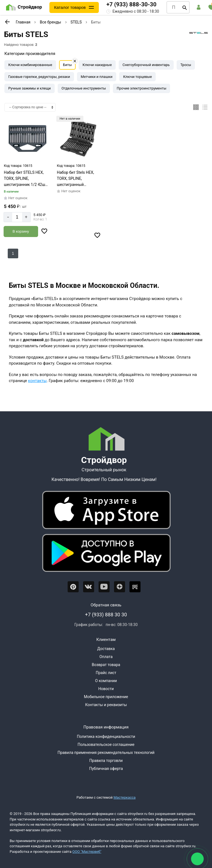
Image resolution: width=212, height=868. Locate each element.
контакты (37, 381)
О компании (106, 681)
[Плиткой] (196, 107)
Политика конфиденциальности (106, 737)
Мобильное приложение (106, 697)
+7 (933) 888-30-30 (132, 4)
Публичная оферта (106, 769)
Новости (106, 689)
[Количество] (17, 217)
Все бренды (50, 22)
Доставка (106, 649)
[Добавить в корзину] (21, 232)
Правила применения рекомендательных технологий (106, 753)
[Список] (205, 107)
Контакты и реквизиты (106, 705)
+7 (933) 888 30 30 (106, 615)
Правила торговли (106, 761)
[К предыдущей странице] (7, 22)
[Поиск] (185, 7)
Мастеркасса (124, 797)
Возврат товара (106, 665)
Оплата (106, 657)
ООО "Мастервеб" (87, 852)
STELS (76, 22)
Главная (23, 22)
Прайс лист (106, 673)
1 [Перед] (13, 253)
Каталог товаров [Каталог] (70, 7)
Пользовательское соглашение (106, 745)
